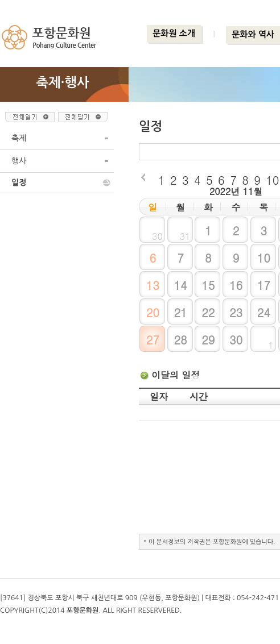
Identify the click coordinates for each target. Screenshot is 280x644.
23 (236, 312)
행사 (19, 161)
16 (236, 285)
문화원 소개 (174, 33)
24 (264, 312)
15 (208, 285)
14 (180, 285)
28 (180, 340)
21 (180, 312)
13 (153, 285)
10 (264, 258)
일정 (19, 182)
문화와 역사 (253, 34)
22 (208, 312)
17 (264, 285)
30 (236, 340)
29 (208, 340)
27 (153, 340)
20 (153, 312)
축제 (19, 138)
